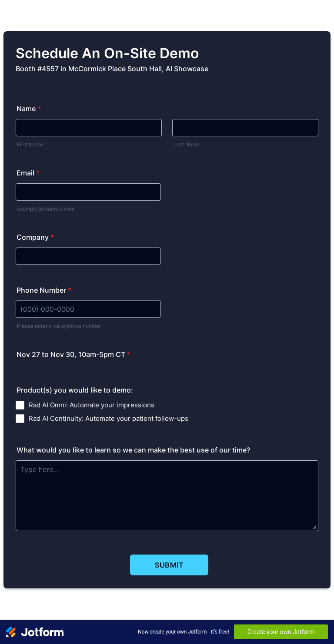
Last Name (187, 144)
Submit (169, 565)
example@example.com (46, 209)
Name (29, 109)
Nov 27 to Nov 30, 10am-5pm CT (73, 354)
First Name (30, 144)
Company (35, 237)
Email (28, 173)
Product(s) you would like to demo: (75, 390)
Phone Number (44, 290)
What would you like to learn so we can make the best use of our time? (133, 450)
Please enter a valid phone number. (59, 326)
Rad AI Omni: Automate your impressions (92, 405)
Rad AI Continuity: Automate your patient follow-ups (109, 418)
